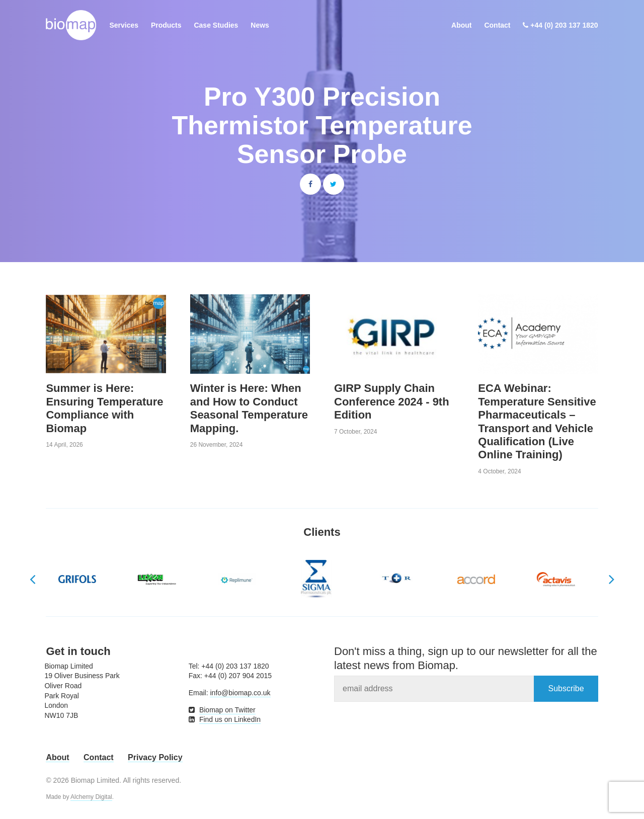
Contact (497, 25)
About (461, 25)
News (260, 25)
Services (124, 25)
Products (166, 25)
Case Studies (216, 25)
